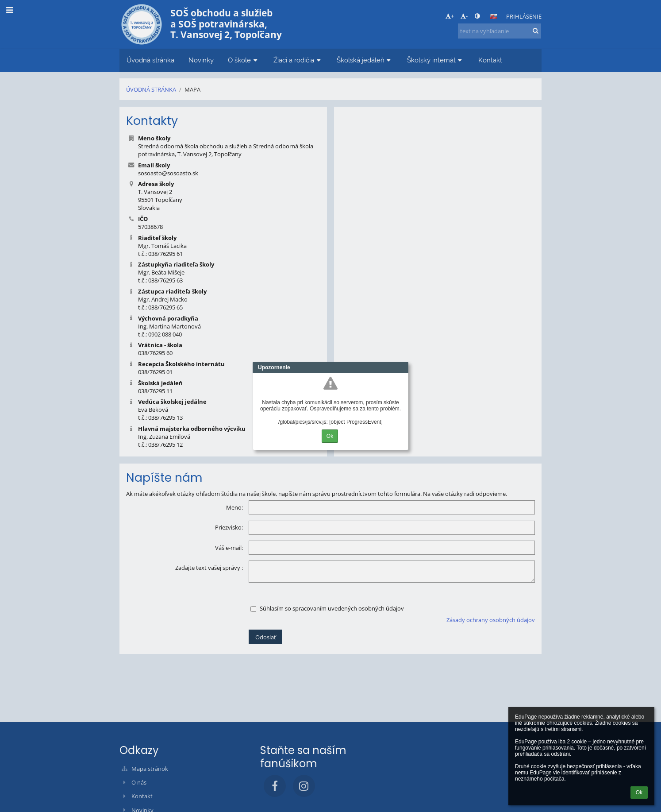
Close (402, 367)
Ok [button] (639, 793)
